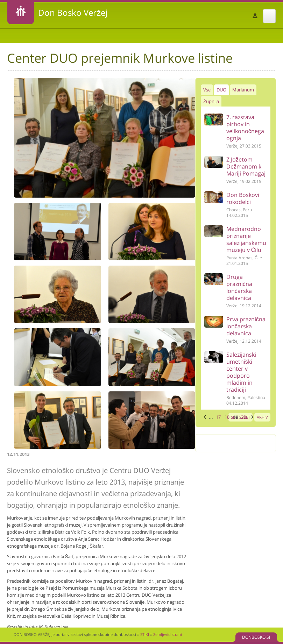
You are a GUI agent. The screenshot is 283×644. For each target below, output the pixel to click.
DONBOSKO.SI (256, 637)
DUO (221, 90)
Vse (207, 90)
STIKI (145, 634)
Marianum (243, 90)
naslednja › (252, 417)
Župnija (211, 101)
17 (218, 417)
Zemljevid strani (168, 634)
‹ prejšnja (204, 417)
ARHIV (262, 417)
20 (243, 417)
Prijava (255, 16)
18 (227, 417)
